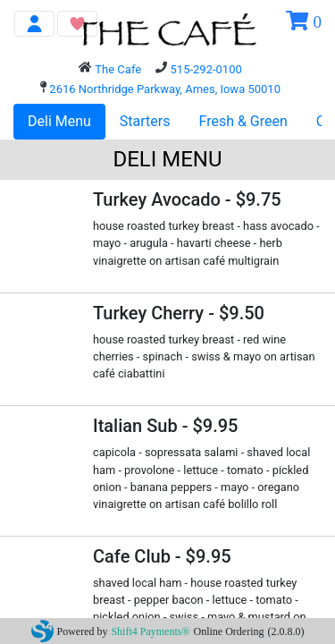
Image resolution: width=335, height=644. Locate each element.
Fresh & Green (243, 121)
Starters (145, 121)
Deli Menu (59, 121)
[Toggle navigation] (34, 24)
